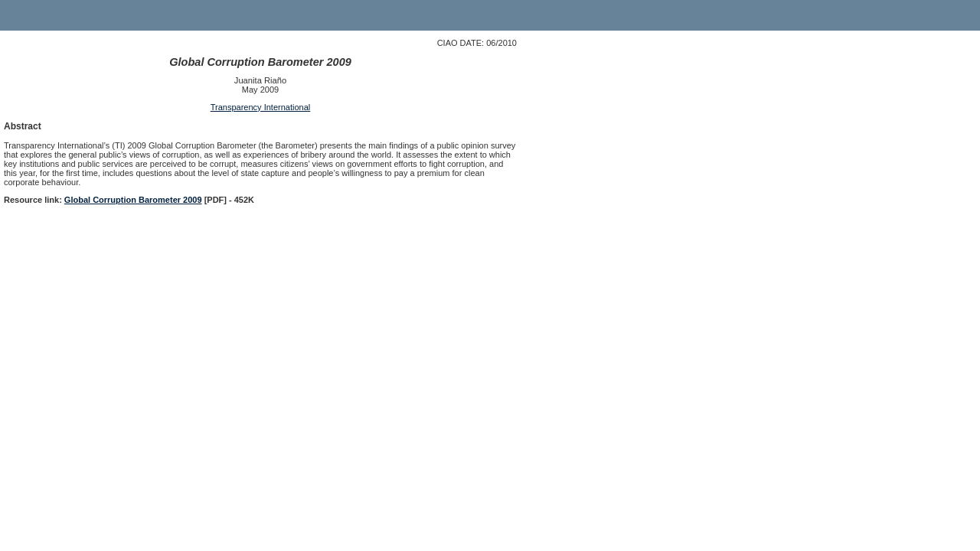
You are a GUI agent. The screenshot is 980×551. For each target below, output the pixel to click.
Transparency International (260, 107)
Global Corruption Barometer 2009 (133, 200)
